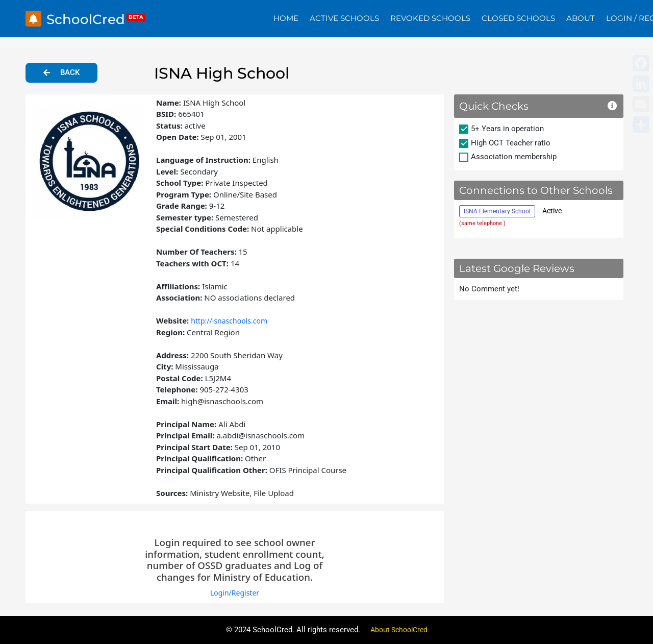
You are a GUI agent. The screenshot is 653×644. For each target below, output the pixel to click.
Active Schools (344, 18)
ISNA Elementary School (497, 211)
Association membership (514, 157)
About (581, 18)
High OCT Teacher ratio (511, 143)
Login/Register (234, 592)
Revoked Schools (430, 18)
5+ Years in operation (507, 129)
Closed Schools (518, 18)
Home (286, 18)
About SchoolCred (399, 630)
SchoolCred (91, 19)
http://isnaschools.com (232, 320)
